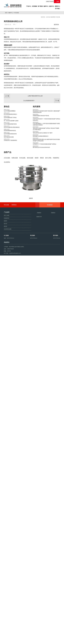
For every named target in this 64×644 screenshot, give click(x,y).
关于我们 (57, 9)
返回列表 (57, 25)
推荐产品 (8, 188)
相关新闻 (37, 142)
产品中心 (29, 6)
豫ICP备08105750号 (33, 639)
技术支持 (48, 17)
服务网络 (53, 17)
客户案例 (40, 6)
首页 (7, 13)
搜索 (57, 2)
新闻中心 (57, 6)
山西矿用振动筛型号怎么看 (23, 131)
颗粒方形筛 (11, 642)
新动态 (7, 142)
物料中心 (46, 6)
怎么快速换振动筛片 (42, 136)
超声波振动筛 (17, 642)
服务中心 (52, 6)
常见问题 (17, 13)
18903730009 (49, 2)
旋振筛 (6, 642)
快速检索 (52, 583)
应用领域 (35, 6)
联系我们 (14, 583)
